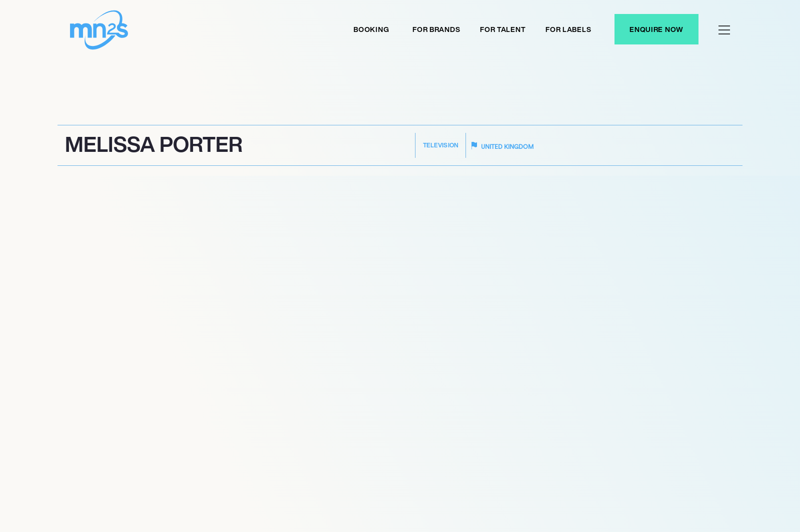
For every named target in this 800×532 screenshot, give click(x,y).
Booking (371, 29)
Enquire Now (656, 29)
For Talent (503, 29)
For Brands (436, 29)
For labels (568, 29)
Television (441, 145)
